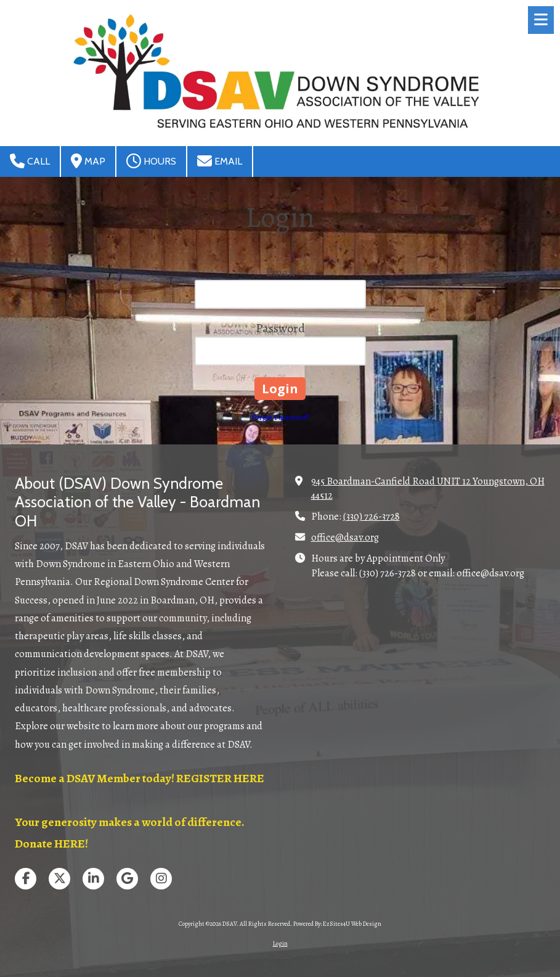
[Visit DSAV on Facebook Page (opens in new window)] (26, 879)
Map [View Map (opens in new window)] (88, 161)
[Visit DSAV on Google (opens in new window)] (127, 879)
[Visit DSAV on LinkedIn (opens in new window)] (93, 879)
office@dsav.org (345, 537)
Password (280, 328)
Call (30, 161)
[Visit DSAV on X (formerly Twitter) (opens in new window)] (59, 879)
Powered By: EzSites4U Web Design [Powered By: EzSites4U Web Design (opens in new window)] (337, 924)
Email (220, 161)
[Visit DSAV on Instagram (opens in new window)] (161, 879)
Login (280, 943)
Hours (151, 161)
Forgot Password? (280, 417)
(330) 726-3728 (371, 516)
